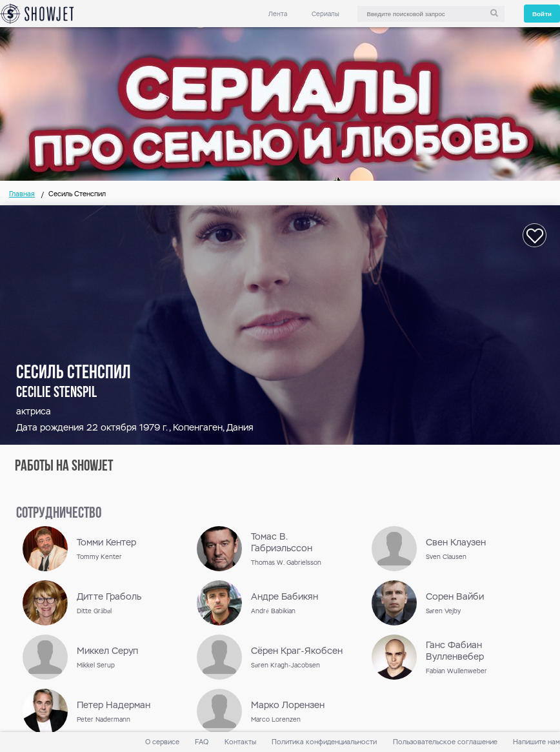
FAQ (202, 742)
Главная (22, 194)
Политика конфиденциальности (324, 742)
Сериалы (325, 14)
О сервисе (162, 742)
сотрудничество (59, 514)
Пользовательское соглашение (445, 742)
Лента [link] (278, 14)
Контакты (240, 742)
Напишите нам (536, 742)
